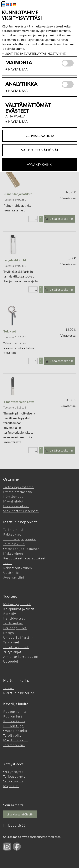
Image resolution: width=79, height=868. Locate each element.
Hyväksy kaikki (40, 164)
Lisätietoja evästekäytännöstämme (35, 53)
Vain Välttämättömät (40, 150)
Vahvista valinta (40, 136)
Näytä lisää (18, 69)
